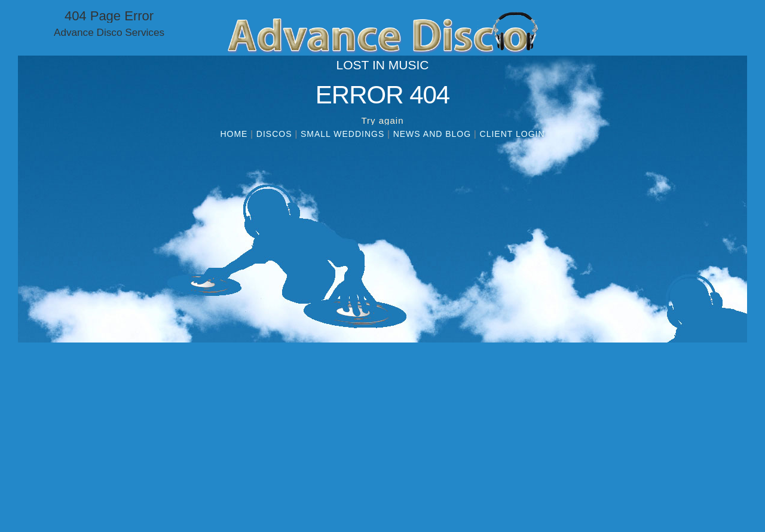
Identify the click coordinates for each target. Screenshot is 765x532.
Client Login (512, 134)
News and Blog (432, 134)
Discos (274, 134)
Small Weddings (342, 134)
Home (234, 134)
